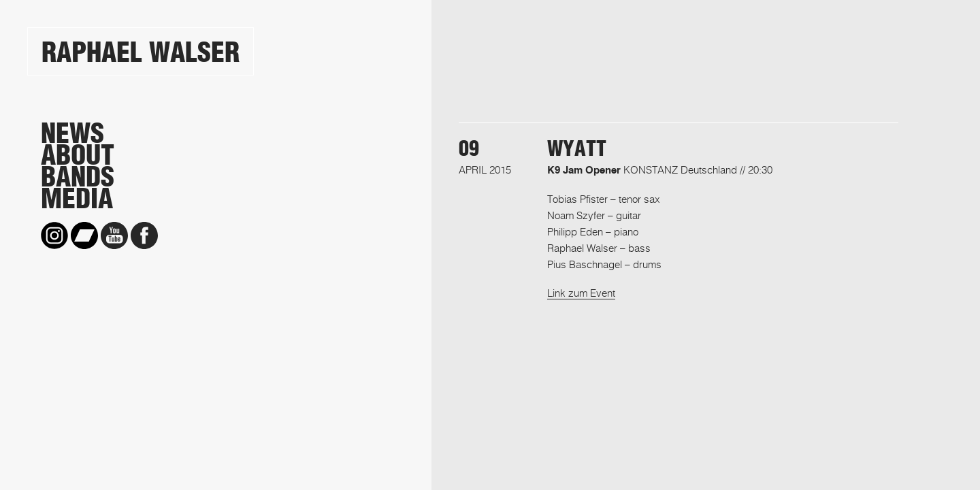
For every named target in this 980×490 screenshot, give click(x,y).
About (78, 155)
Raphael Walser (141, 52)
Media (77, 199)
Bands (78, 177)
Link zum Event (581, 293)
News (72, 133)
